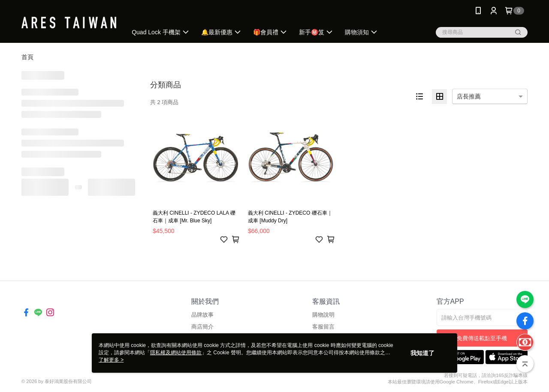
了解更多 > (111, 360)
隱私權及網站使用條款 (176, 353)
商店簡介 (202, 327)
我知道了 (422, 353)
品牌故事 (202, 315)
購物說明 (323, 315)
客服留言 (323, 327)
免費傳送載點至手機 (482, 338)
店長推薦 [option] (469, 96)
